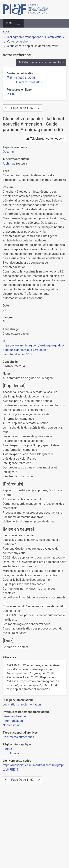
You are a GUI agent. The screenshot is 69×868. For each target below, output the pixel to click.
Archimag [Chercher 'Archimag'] (9, 164)
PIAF (6, 33)
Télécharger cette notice (44, 139)
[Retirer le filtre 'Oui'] (12, 94)
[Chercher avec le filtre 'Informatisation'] (13, 721)
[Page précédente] (6, 108)
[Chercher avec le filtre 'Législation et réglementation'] (22, 704)
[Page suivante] (39, 108)
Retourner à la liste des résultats (41, 62)
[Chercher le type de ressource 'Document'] (9, 152)
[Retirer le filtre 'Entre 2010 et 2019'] (30, 82)
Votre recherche (17, 42)
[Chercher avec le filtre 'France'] (15, 753)
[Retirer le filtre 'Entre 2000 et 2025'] (22, 78)
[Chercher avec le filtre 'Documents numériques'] (18, 737)
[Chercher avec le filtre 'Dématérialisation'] (14, 716)
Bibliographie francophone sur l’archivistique (36, 37)
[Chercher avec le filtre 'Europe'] (7, 749)
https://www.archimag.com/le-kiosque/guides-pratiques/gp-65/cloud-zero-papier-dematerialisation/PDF (33, 350)
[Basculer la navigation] (13, 23)
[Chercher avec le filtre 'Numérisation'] (12, 725)
